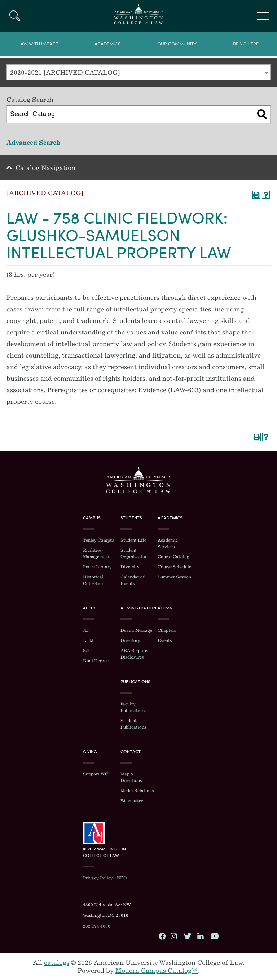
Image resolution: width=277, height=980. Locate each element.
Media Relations (137, 791)
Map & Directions (131, 777)
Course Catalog (173, 557)
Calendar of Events (133, 580)
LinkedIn (201, 936)
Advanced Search (33, 143)
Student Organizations (135, 554)
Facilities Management (96, 554)
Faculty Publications (133, 707)
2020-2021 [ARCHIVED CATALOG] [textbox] (65, 73)
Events (165, 640)
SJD (87, 651)
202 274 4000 (97, 926)
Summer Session (174, 577)
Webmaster (132, 801)
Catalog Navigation (45, 168)
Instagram (174, 936)
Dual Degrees (97, 661)
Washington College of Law (138, 480)
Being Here (246, 44)
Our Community (177, 44)
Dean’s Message (136, 630)
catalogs (57, 963)
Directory (130, 640)
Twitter (187, 936)
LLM (88, 640)
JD (86, 630)
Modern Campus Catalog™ (157, 971)
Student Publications (133, 724)
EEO (122, 878)
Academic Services (168, 543)
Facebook (162, 936)
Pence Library (97, 567)
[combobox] (138, 72)
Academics (107, 44)
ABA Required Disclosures (135, 654)
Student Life (133, 540)
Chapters (167, 630)
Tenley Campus (99, 540)
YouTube (214, 936)
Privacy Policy (98, 878)
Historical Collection (94, 580)
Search (15, 16)
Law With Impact (38, 44)
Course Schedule (174, 567)
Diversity (130, 567)
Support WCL (97, 774)
